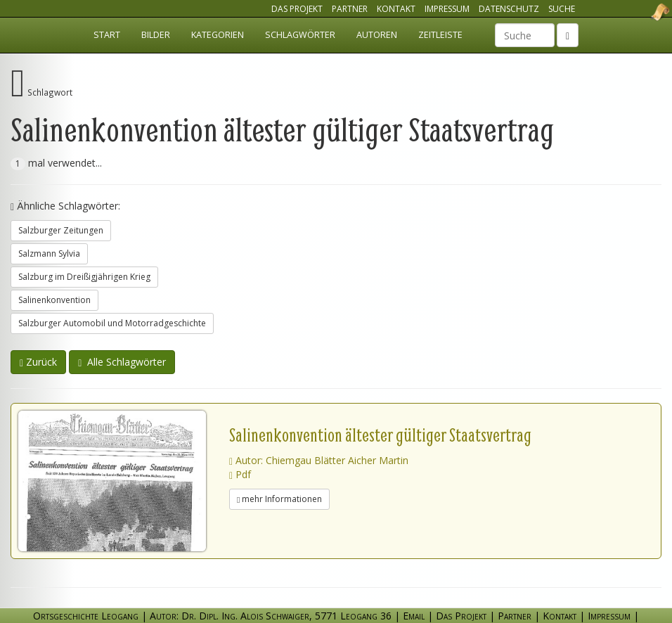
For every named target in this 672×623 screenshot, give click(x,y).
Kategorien (218, 35)
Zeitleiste (440, 35)
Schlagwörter (300, 35)
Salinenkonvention (54, 300)
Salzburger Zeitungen (61, 230)
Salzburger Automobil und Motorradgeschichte (112, 323)
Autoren (377, 35)
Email (414, 616)
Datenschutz (509, 9)
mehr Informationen (279, 499)
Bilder (156, 35)
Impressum (447, 9)
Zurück (38, 362)
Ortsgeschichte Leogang (642, 12)
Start (107, 35)
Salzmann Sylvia (49, 253)
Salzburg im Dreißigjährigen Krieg (84, 277)
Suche (562, 9)
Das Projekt (297, 9)
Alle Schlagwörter (122, 362)
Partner (350, 9)
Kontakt (396, 9)
